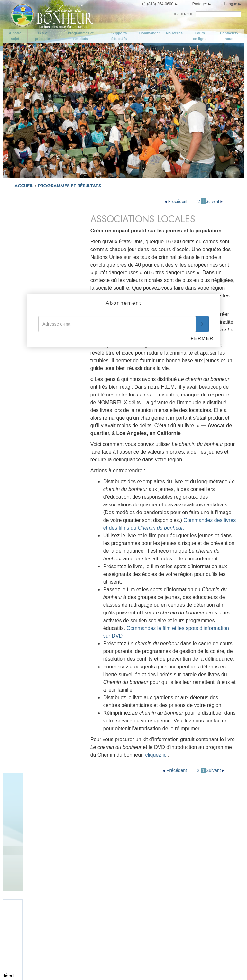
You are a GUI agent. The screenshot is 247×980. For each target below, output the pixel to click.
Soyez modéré (34, 884)
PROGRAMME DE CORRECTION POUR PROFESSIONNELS (35, 260)
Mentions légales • (85, 966)
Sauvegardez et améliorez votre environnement (110, 922)
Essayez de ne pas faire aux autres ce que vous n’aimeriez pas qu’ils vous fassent (177, 871)
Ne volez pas (97, 935)
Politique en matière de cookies (126, 966)
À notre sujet (15, 36)
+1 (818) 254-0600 (157, 4)
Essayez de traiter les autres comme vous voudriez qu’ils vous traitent (176, 894)
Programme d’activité (35, 246)
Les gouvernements (34, 292)
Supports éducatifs (119, 36)
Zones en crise (29, 283)
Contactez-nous (229, 36)
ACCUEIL (24, 186)
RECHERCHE (183, 14)
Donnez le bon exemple (108, 827)
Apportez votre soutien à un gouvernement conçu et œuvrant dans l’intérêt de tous (112, 886)
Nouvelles (174, 33)
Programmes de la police (39, 274)
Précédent (177, 201)
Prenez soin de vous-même (47, 874)
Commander (150, 33)
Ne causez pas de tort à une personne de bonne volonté (113, 907)
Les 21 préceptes (43, 36)
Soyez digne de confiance (175, 802)
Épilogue (157, 925)
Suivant (215, 201)
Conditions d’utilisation (47, 966)
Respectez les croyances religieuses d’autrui (174, 850)
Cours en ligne (200, 36)
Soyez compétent (166, 838)
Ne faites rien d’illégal (106, 868)
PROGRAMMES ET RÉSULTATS (69, 186)
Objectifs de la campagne (45, 812)
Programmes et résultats (81, 36)
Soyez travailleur (165, 827)
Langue (231, 4)
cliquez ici (156, 755)
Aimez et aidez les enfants (111, 802)
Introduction (26, 237)
